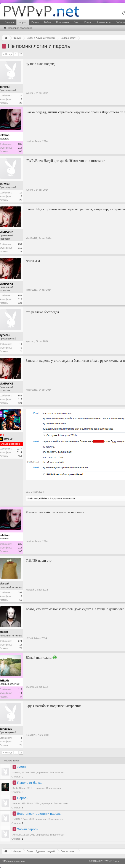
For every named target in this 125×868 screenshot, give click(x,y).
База (77, 22)
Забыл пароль (28, 829)
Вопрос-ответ (57, 772)
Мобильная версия (14, 861)
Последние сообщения (18, 28)
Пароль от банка (29, 783)
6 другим (55, 498)
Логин (21, 767)
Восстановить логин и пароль (39, 814)
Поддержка (62, 22)
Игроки (35, 22)
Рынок (88, 22)
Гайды (48, 22)
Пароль (23, 798)
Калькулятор (103, 22)
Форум (23, 23)
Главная (9, 22)
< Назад (7, 54)
